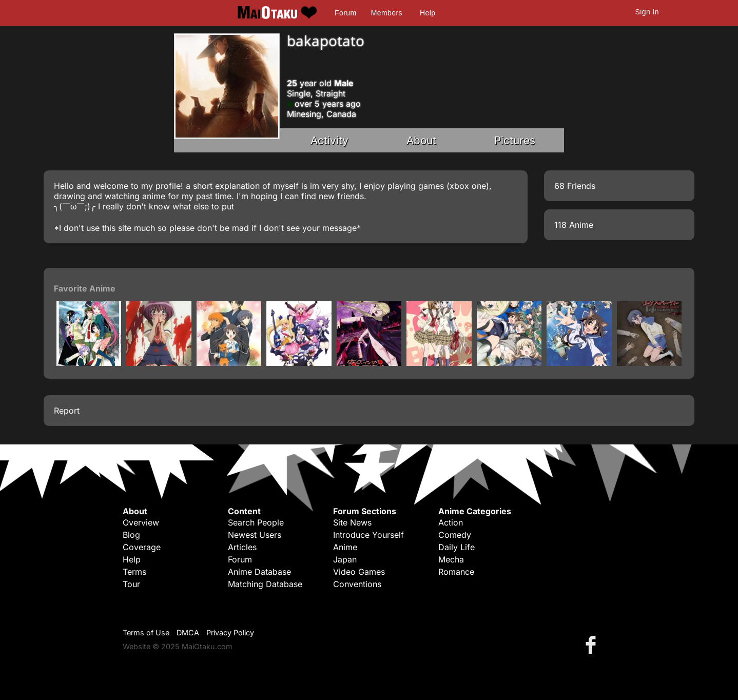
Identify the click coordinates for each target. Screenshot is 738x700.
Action (451, 522)
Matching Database (265, 584)
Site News (352, 522)
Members (387, 13)
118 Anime (574, 225)
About (421, 140)
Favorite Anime (85, 288)
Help (428, 13)
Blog (131, 535)
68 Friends (575, 186)
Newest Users (255, 535)
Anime (345, 547)
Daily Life (457, 547)
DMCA (188, 633)
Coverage (142, 547)
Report (67, 411)
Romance (456, 572)
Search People (256, 522)
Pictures (515, 140)
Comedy (455, 535)
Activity (329, 140)
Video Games (359, 572)
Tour (131, 584)
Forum (345, 13)
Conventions (357, 584)
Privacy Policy (230, 633)
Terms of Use (146, 633)
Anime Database (259, 572)
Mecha (451, 559)
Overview (141, 522)
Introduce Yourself (368, 535)
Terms (134, 572)
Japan (345, 559)
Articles (242, 547)
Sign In (647, 12)
